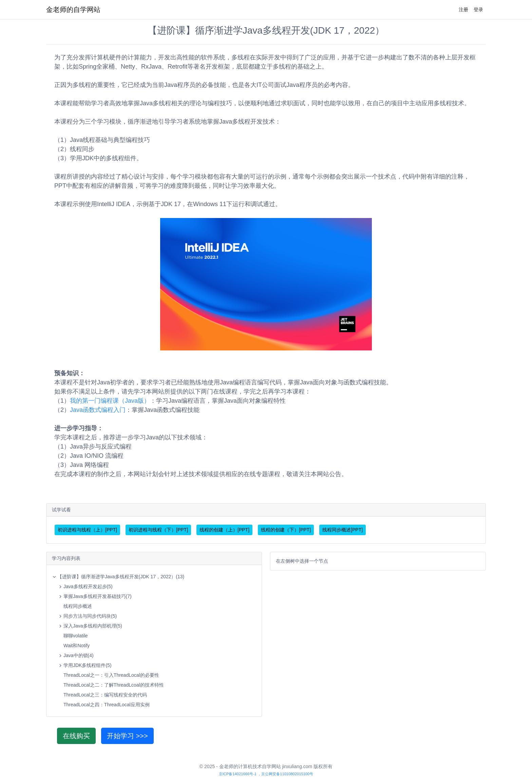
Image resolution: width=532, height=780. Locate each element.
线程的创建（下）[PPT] (286, 530)
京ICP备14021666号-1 (238, 774)
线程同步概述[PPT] (343, 530)
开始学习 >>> (127, 736)
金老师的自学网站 (73, 10)
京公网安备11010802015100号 (287, 774)
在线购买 (76, 736)
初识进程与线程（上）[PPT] (87, 530)
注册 (463, 10)
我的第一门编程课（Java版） (110, 401)
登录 (478, 10)
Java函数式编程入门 (98, 410)
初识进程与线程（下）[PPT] (158, 530)
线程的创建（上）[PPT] (224, 530)
